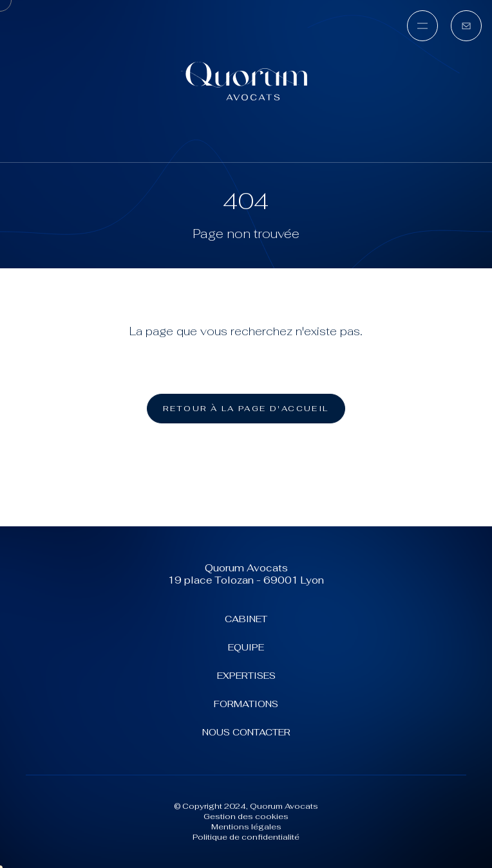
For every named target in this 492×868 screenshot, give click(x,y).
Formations (246, 704)
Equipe (246, 647)
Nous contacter (246, 732)
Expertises (246, 676)
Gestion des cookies (246, 817)
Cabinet (246, 619)
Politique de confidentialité (246, 837)
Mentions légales (246, 827)
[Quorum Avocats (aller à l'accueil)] (246, 81)
